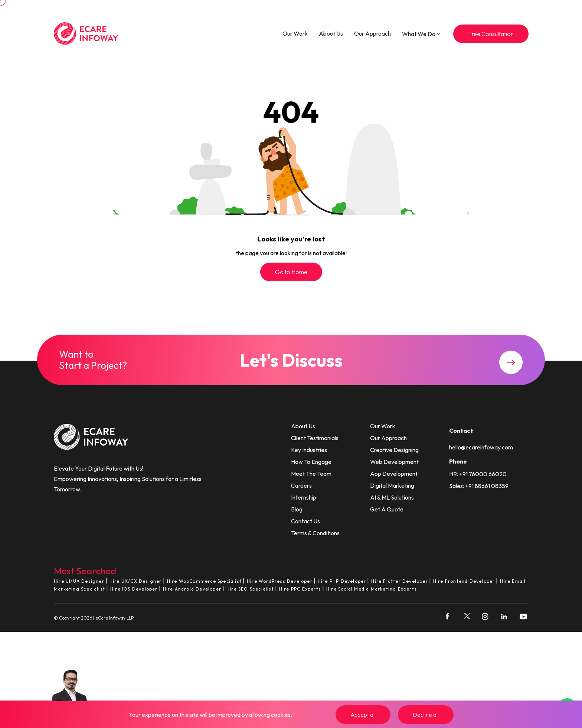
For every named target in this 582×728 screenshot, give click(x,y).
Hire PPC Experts (300, 589)
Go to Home (291, 272)
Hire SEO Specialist (250, 589)
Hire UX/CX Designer (136, 581)
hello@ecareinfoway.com (481, 447)
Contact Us (305, 521)
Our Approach (372, 33)
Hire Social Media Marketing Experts (372, 589)
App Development (394, 474)
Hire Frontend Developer (464, 581)
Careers (301, 485)
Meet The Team (311, 474)
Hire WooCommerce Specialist (204, 581)
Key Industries (309, 450)
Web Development (394, 462)
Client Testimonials (315, 438)
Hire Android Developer (192, 589)
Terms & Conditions (315, 533)
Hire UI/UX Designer (79, 581)
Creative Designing (394, 450)
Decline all (426, 715)
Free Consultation (491, 34)
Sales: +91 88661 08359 (479, 486)
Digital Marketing (392, 485)
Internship (304, 497)
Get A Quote (387, 509)
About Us (331, 33)
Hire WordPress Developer (280, 581)
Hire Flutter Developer (399, 581)
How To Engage (311, 462)
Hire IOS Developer (134, 589)
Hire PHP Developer (342, 581)
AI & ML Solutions (392, 497)
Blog (297, 509)
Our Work (295, 33)
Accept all (363, 715)
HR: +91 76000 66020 (478, 474)
